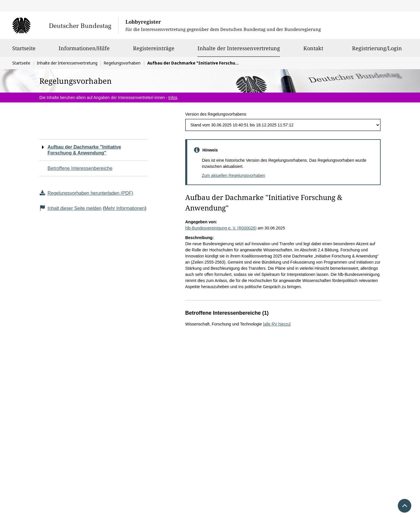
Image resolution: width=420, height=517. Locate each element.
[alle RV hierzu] (277, 324)
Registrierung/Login (377, 51)
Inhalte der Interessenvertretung (239, 48)
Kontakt (313, 51)
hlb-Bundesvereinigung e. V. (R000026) (221, 228)
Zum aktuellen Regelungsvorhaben (233, 175)
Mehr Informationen (125, 208)
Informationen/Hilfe (84, 51)
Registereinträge (154, 51)
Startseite (24, 51)
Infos (173, 98)
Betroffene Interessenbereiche (80, 168)
